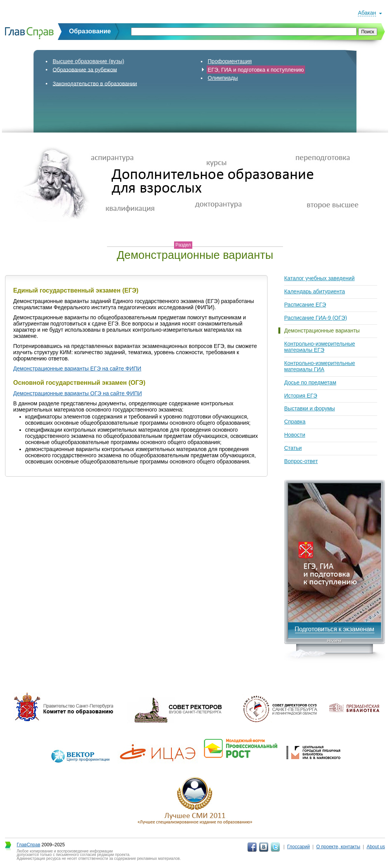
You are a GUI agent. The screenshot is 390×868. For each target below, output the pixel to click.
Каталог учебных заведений (319, 278)
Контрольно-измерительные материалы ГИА (320, 366)
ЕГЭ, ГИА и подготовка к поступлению (256, 69)
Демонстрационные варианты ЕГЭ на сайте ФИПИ (77, 369)
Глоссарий (299, 847)
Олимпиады (223, 78)
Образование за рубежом (85, 69)
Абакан (367, 13)
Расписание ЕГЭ (305, 305)
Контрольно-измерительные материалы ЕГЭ (320, 347)
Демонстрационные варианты (322, 331)
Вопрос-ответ (301, 461)
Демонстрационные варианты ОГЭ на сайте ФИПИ (78, 393)
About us (376, 847)
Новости (295, 435)
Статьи (293, 448)
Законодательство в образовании (95, 83)
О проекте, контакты (338, 847)
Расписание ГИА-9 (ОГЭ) (316, 318)
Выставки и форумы (310, 408)
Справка (295, 422)
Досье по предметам (310, 382)
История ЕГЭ (301, 396)
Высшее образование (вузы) (89, 61)
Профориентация (230, 61)
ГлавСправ (28, 845)
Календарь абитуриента (315, 291)
